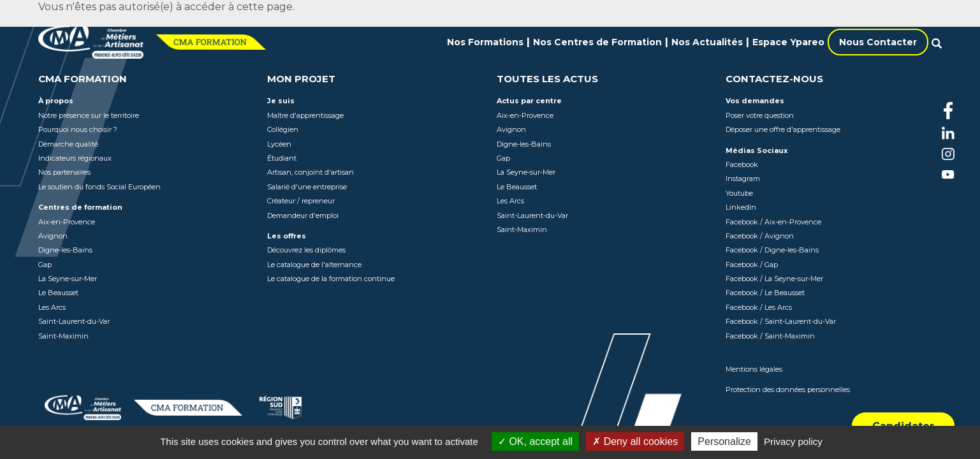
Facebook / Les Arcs (759, 307)
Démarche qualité (68, 144)
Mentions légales (754, 369)
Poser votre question (760, 115)
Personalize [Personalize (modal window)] (724, 441)
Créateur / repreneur (301, 201)
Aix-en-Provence (67, 222)
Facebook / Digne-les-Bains (772, 250)
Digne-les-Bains (65, 250)
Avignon (53, 236)
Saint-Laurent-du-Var (74, 321)
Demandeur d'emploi (303, 215)
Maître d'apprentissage (305, 115)
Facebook (742, 164)
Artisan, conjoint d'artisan (311, 172)
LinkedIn (741, 207)
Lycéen (279, 144)
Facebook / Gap (752, 265)
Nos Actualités (707, 42)
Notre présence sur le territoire (89, 115)
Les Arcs (52, 307)
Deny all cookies (635, 441)
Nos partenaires (64, 172)
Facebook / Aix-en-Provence (773, 222)
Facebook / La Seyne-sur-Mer (774, 279)
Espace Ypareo (788, 42)
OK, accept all (535, 441)
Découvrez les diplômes (306, 250)
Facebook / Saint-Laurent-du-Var (781, 321)
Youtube (739, 193)
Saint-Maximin (63, 336)
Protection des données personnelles (788, 390)
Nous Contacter (878, 42)
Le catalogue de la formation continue (331, 279)
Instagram (743, 178)
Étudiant (282, 158)
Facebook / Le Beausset (765, 293)
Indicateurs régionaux (75, 158)
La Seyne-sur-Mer (68, 279)
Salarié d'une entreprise (307, 187)
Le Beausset (58, 293)
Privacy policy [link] (793, 441)
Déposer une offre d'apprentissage (783, 129)
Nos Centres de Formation (597, 42)
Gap (45, 265)
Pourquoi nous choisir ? (78, 129)
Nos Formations (485, 42)
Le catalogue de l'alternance (314, 265)
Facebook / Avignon (760, 236)
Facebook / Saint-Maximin (770, 336)
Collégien (283, 129)
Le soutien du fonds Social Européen (99, 187)
